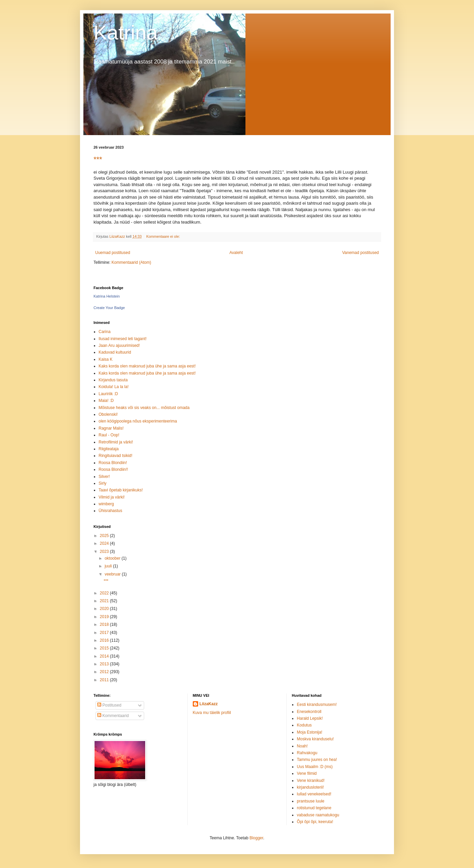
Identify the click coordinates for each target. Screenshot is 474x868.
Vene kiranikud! (311, 781)
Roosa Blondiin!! (113, 469)
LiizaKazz (209, 704)
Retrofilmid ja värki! (116, 442)
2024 (105, 543)
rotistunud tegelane (314, 808)
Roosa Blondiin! (113, 463)
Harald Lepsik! (310, 718)
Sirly (102, 483)
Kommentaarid (113, 716)
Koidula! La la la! (114, 387)
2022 (105, 593)
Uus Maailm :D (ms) (315, 767)
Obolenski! (108, 414)
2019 (105, 617)
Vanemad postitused (360, 253)
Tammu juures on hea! (317, 760)
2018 (105, 624)
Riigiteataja (109, 449)
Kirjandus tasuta (113, 380)
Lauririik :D (108, 394)
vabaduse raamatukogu (318, 815)
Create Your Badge (109, 308)
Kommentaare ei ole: (164, 236)
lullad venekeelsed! (314, 794)
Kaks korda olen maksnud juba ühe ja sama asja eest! (147, 366)
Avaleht (236, 253)
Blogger (256, 838)
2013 (105, 664)
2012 (105, 672)
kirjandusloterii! (310, 787)
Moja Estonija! (309, 732)
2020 (105, 609)
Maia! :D (106, 401)
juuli (109, 566)
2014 (105, 656)
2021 (105, 601)
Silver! (104, 477)
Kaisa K (106, 359)
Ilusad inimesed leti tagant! (123, 339)
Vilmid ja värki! (112, 497)
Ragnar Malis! (111, 428)
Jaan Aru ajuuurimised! (119, 346)
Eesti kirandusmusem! (317, 705)
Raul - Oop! (109, 435)
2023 (105, 552)
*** (98, 159)
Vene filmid (307, 773)
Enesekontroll (309, 712)
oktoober (113, 558)
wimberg (106, 504)
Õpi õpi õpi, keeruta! (315, 822)
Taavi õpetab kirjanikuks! (121, 490)
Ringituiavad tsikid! (115, 456)
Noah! (302, 746)
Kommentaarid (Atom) (131, 262)
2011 (105, 680)
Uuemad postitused (113, 253)
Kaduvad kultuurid (115, 352)
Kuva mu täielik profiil (212, 713)
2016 (105, 640)
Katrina (126, 33)
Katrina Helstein (107, 296)
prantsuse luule (310, 801)
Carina (104, 332)
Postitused (109, 705)
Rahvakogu (307, 753)
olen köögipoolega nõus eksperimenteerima (138, 421)
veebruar (113, 574)
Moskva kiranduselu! (315, 739)
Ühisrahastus (110, 511)
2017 (105, 633)
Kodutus (304, 725)
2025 (105, 536)
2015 (105, 648)
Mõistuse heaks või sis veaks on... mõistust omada (144, 408)
